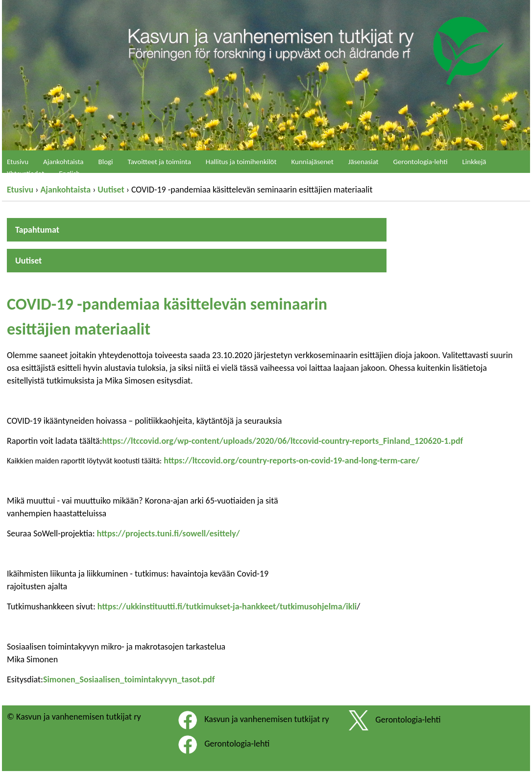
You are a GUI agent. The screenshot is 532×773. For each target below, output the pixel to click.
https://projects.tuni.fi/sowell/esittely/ (169, 533)
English (69, 173)
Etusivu (20, 190)
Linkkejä (474, 162)
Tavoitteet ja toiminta (159, 162)
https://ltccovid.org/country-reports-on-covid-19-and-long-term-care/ (290, 460)
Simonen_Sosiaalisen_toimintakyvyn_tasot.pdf (129, 679)
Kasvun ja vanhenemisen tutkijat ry (267, 719)
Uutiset (111, 190)
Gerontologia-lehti (421, 162)
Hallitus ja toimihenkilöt (241, 162)
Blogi (106, 162)
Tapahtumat (37, 230)
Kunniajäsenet (313, 162)
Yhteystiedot (25, 173)
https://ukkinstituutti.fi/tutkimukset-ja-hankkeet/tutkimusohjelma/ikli (227, 606)
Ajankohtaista (65, 190)
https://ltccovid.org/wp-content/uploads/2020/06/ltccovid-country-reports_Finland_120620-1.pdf (282, 441)
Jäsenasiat (363, 162)
